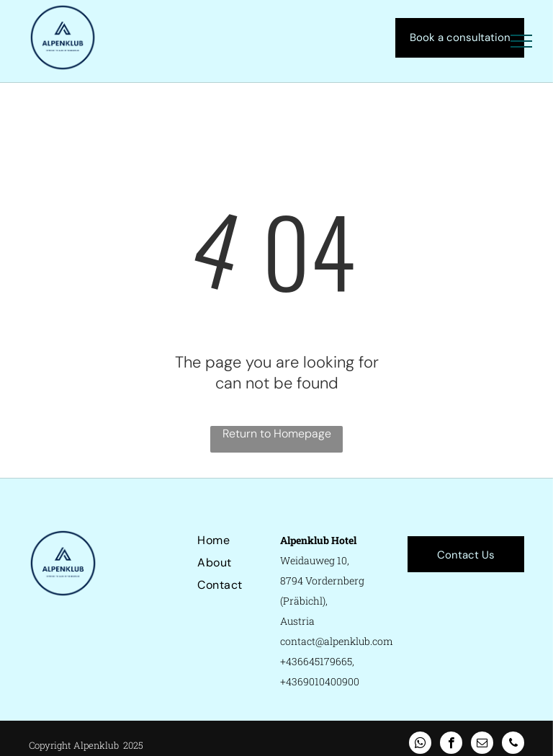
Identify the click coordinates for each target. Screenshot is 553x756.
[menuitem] (249, 540)
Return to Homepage (277, 433)
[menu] (521, 41)
